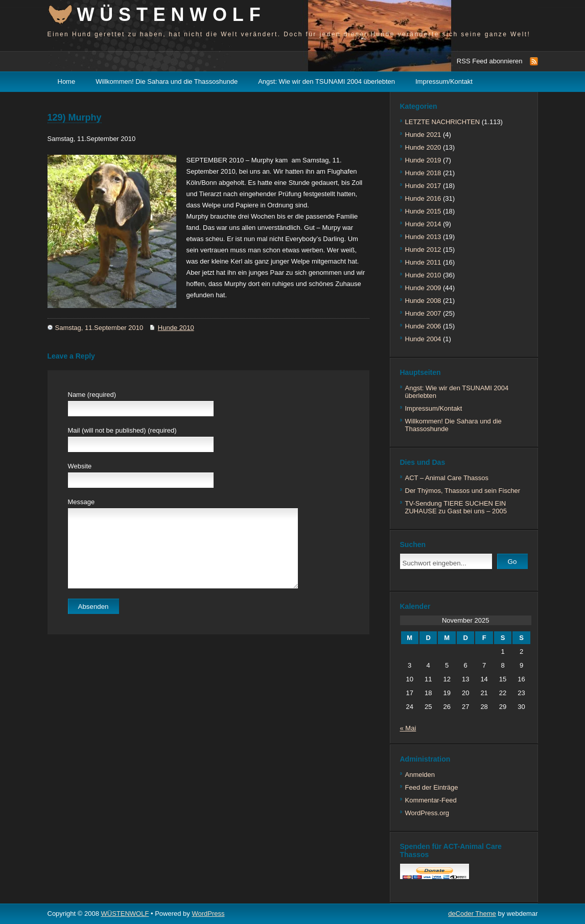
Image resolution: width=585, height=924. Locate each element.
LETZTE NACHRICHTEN (443, 122)
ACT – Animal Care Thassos (447, 478)
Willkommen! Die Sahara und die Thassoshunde (167, 81)
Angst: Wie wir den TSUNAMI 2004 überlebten (326, 81)
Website (80, 466)
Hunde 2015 (423, 211)
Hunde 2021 (423, 135)
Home (67, 81)
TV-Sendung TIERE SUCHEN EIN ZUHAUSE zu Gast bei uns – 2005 (456, 507)
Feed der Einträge (432, 787)
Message (81, 502)
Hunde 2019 (423, 160)
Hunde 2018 (423, 173)
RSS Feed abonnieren (490, 61)
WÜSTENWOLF (172, 15)
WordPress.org (427, 813)
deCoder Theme (472, 914)
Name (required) (92, 395)
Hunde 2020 (423, 147)
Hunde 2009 (423, 288)
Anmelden (420, 775)
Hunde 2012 (423, 250)
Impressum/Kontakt (444, 81)
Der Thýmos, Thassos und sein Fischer (463, 491)
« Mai (408, 728)
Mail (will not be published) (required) (122, 430)
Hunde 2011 (423, 262)
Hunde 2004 (423, 339)
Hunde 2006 (423, 326)
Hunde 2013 (423, 237)
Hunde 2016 (423, 198)
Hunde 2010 (176, 328)
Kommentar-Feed (431, 800)
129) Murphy (75, 117)
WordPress (208, 914)
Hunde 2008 (423, 301)
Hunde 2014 (423, 224)
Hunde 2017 (423, 186)
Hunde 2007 (423, 313)
